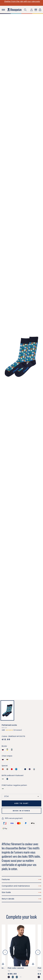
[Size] (21, 796)
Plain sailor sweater (16, 968)
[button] (25, 10)
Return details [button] (21, 899)
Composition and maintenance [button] (21, 886)
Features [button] (21, 879)
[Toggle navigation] (3, 10)
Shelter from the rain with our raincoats (21, 1)
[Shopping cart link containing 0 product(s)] (40, 10)
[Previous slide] (5, 952)
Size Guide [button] (21, 892)
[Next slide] (38, 952)
